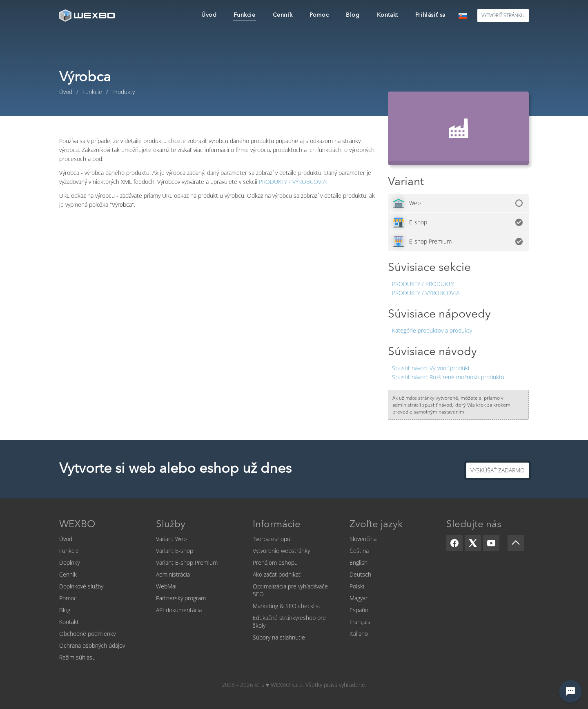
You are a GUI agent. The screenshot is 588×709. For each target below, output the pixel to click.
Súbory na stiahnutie (279, 637)
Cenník (68, 574)
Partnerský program (181, 598)
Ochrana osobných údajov (92, 645)
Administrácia (173, 574)
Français (360, 622)
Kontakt (69, 622)
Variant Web (171, 539)
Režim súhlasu (77, 657)
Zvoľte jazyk (376, 525)
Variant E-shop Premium (187, 563)
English (359, 563)
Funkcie (69, 551)
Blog (65, 610)
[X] (473, 543)
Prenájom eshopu (275, 563)
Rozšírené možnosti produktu (448, 377)
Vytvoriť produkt (431, 368)
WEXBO (77, 525)
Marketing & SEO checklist (287, 606)
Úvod (66, 539)
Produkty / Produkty (423, 284)
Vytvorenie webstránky (281, 551)
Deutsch (360, 574)
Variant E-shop (175, 551)
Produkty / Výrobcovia (426, 293)
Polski (357, 586)
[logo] (88, 15)
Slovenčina (363, 539)
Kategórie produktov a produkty (432, 330)
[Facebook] (454, 543)
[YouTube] (491, 543)
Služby (171, 525)
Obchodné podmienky (87, 634)
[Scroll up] (516, 543)
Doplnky (69, 563)
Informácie (277, 525)
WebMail (167, 586)
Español (360, 610)
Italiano (359, 634)
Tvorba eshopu (272, 539)
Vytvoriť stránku (503, 15)
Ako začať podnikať (277, 574)
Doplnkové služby (81, 586)
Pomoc (68, 598)
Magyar (359, 598)
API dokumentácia (179, 610)
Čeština (359, 551)
